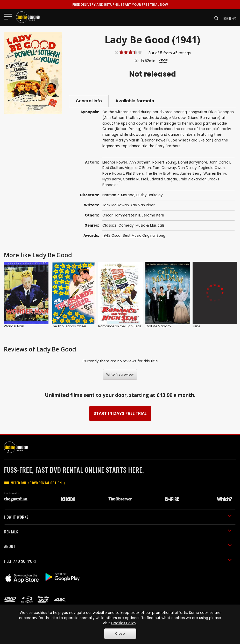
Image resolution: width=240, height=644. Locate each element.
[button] (215, 18)
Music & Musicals (150, 225)
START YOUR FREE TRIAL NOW (120, 5)
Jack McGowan (116, 205)
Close (120, 633)
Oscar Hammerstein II (121, 215)
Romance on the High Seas (120, 326)
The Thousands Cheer (69, 326)
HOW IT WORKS (118, 517)
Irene (196, 326)
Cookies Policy (124, 623)
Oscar (117, 236)
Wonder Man (14, 326)
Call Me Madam (158, 326)
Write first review (120, 374)
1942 (106, 236)
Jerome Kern (153, 215)
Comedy (126, 225)
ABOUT (118, 546)
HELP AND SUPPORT (118, 561)
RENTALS (118, 532)
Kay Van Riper (143, 205)
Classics (110, 225)
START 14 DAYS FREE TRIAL (120, 413)
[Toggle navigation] (9, 16)
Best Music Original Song (144, 236)
